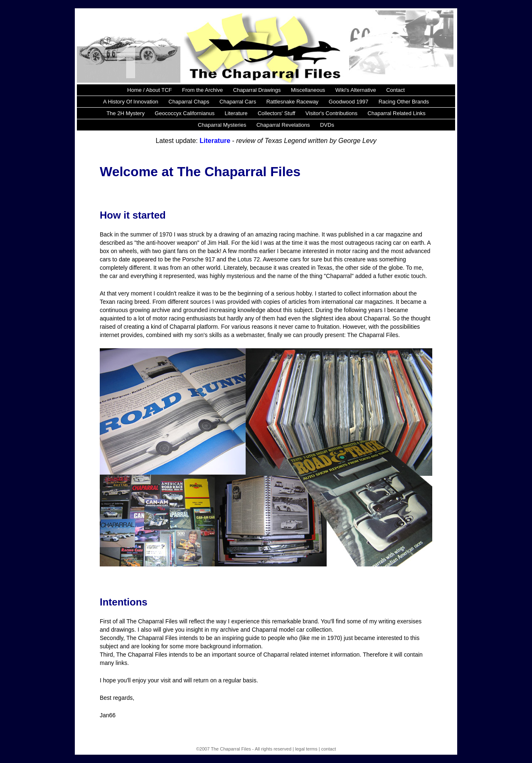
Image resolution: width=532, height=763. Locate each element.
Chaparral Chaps (189, 102)
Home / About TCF (149, 90)
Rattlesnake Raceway (293, 102)
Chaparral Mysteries (222, 125)
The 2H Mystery (126, 113)
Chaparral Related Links (396, 113)
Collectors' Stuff (276, 113)
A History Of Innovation (131, 102)
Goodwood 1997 (349, 102)
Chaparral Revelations (283, 125)
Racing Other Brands (404, 102)
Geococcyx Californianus (185, 113)
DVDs (327, 125)
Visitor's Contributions (331, 113)
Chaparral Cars (238, 102)
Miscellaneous (308, 90)
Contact (395, 90)
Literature (236, 113)
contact (329, 749)
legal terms (306, 749)
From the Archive (202, 90)
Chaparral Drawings (257, 90)
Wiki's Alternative (356, 90)
